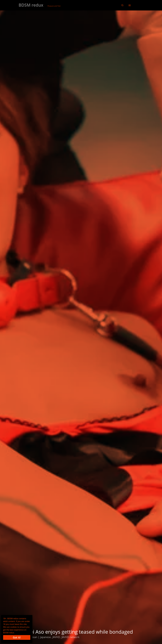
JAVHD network (70, 637)
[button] (122, 5)
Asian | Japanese (41, 637)
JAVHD (56, 637)
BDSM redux (31, 5)
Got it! (17, 637)
